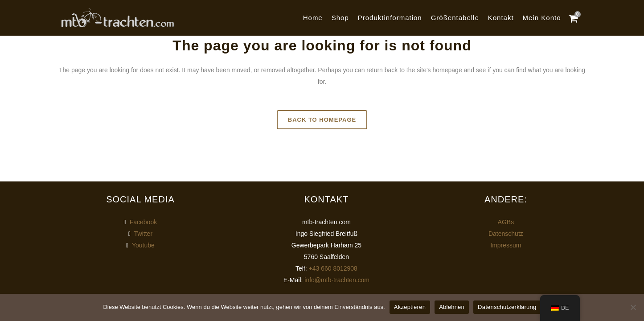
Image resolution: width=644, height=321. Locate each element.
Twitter (143, 234)
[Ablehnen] (633, 307)
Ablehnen (452, 307)
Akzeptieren (410, 307)
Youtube (143, 245)
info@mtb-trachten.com (337, 280)
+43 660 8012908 (333, 268)
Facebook (143, 222)
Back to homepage (322, 120)
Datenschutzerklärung (507, 307)
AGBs (506, 222)
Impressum (506, 245)
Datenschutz (506, 234)
